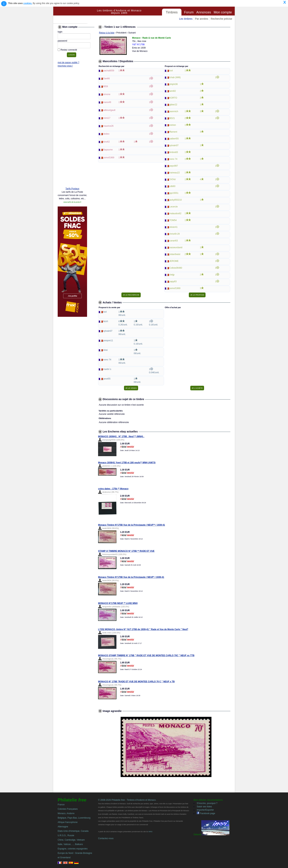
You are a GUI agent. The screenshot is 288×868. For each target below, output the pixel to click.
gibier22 (173, 105)
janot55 (107, 379)
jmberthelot (175, 254)
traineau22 (175, 173)
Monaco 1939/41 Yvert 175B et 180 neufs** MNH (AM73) (127, 463)
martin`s (107, 369)
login (60, 32)
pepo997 (174, 166)
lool (171, 71)
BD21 (172, 118)
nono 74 (173, 159)
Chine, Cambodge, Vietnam (71, 840)
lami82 (173, 91)
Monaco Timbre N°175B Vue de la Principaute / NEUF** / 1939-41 (132, 525)
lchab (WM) (175, 77)
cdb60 (172, 186)
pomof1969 (109, 158)
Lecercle (173, 207)
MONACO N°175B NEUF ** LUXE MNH (118, 603)
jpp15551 (174, 193)
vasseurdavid (176, 247)
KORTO (173, 98)
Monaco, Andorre (66, 813)
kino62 (106, 142)
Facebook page (206, 813)
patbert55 (174, 139)
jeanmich (174, 111)
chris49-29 (174, 234)
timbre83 (174, 152)
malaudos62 (175, 213)
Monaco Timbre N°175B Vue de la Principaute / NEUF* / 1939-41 (131, 577)
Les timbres (186, 19)
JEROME (174, 261)
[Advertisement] (72, 128)
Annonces (204, 12)
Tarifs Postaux (72, 189)
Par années (202, 19)
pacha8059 (109, 71)
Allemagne (63, 827)
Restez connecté (69, 50)
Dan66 (106, 79)
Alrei (105, 350)
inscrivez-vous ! (65, 66)
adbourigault (109, 110)
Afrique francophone (68, 822)
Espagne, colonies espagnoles (73, 849)
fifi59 (106, 86)
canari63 (174, 241)
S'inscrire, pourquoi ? (207, 803)
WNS (151, 832)
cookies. (28, 3)
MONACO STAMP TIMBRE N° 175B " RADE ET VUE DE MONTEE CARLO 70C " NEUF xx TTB (146, 655)
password (62, 41)
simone (107, 94)
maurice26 (108, 126)
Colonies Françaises (68, 809)
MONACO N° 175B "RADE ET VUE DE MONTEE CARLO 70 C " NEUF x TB (136, 682)
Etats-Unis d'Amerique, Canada (73, 831)
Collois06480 (176, 268)
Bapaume (108, 150)
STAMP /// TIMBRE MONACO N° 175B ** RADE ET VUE (126, 551)
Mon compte (223, 12)
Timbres (172, 12)
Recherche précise (221, 19)
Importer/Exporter (205, 810)
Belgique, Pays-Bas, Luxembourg (74, 818)
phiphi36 (173, 84)
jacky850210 (175, 200)
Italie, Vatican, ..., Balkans (70, 844)
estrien (173, 125)
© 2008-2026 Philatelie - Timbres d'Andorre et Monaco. (127, 800)
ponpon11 (108, 341)
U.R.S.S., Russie (66, 835)
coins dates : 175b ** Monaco (113, 489)
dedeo (106, 134)
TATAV (173, 179)
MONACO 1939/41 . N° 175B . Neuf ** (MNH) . (121, 436)
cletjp (172, 275)
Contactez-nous (106, 838)
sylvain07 (174, 145)
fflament (173, 132)
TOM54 (173, 220)
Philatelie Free (74, 15)
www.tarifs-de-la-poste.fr (72, 202)
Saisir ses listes (204, 807)
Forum (189, 12)
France (61, 805)
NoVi (106, 321)
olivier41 (173, 227)
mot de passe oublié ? (68, 63)
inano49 (107, 102)
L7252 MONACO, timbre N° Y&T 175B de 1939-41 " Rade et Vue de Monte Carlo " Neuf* (143, 629)
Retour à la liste (107, 33)
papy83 (173, 281)
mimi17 (107, 118)
